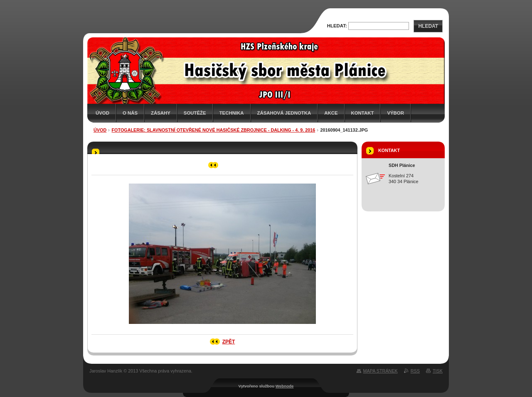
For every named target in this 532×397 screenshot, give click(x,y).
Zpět (229, 342)
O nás (130, 113)
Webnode (285, 386)
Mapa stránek (381, 371)
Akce (331, 113)
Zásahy (161, 113)
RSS (415, 371)
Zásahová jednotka (284, 113)
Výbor (395, 113)
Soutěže (195, 113)
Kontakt (363, 113)
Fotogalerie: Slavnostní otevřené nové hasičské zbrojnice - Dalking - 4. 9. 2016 (214, 130)
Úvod (102, 113)
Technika (232, 113)
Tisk (438, 371)
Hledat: (337, 26)
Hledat (428, 26)
